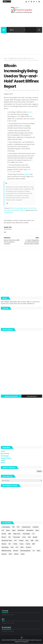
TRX (9, 537)
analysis (27, 174)
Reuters (4, 554)
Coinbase (36, 527)
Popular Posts (32, 396)
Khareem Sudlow (22, 58)
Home (6, 58)
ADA (29, 537)
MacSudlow (30, 530)
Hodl (12, 547)
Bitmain (16, 551)
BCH (37, 540)
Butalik (35, 537)
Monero (4, 544)
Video (3, 460)
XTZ (17, 547)
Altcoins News (6, 458)
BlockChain (5, 454)
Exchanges (5, 456)
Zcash (23, 554)
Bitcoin (4, 537)
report (30, 112)
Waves (16, 554)
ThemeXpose (24, 642)
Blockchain (21, 530)
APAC (22, 547)
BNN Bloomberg (6, 551)
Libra (27, 540)
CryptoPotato (8, 212)
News (37, 530)
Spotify (4, 534)
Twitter (28, 544)
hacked (21, 540)
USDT (10, 554)
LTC (33, 534)
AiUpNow (17, 642)
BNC (34, 544)
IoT (34, 551)
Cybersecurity (26, 527)
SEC (10, 544)
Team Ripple (26, 534)
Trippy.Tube (17, 534)
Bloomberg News (25, 551)
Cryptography (6, 527)
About (3, 451)
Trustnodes (16, 537)
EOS (16, 540)
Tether (15, 544)
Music (3, 463)
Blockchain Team (7, 540)
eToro (24, 537)
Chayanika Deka (12, 58)
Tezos (21, 544)
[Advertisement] (21, 45)
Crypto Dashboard (11, 396)
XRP (29, 58)
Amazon (29, 547)
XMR (32, 540)
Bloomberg (5, 547)
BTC (18, 527)
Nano (39, 551)
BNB (10, 534)
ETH (3, 530)
